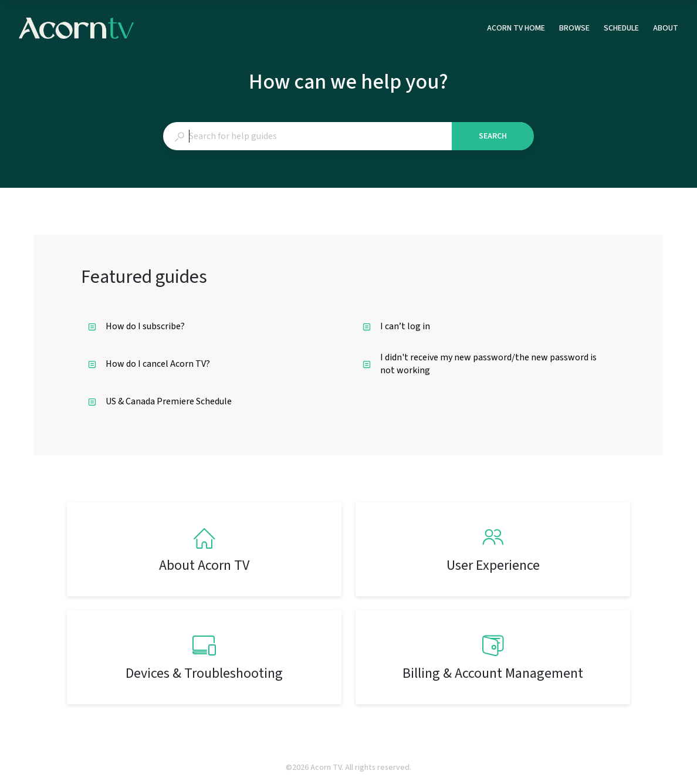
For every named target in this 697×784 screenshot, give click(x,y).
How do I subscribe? (136, 326)
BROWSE (574, 29)
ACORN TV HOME (516, 29)
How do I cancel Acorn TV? (149, 364)
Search (493, 136)
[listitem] (204, 549)
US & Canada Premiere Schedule (160, 401)
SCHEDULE (621, 29)
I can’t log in (396, 326)
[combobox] (307, 136)
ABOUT (666, 29)
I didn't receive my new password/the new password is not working (480, 364)
